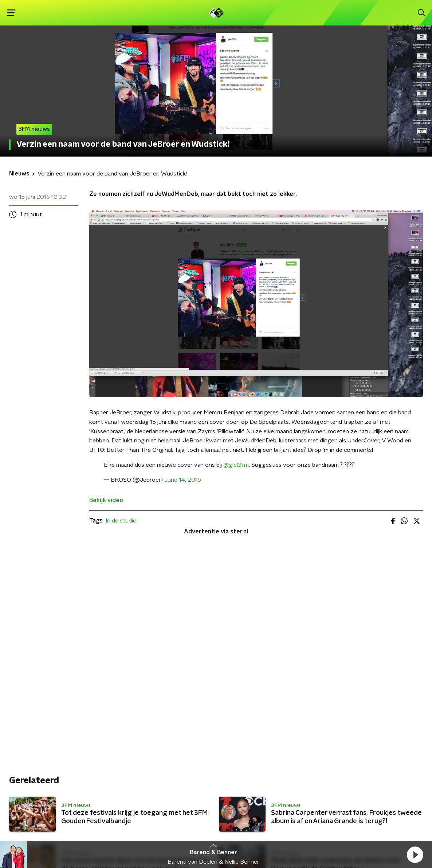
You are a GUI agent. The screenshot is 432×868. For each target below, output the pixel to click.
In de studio (121, 521)
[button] (415, 855)
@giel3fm (236, 465)
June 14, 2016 (183, 480)
